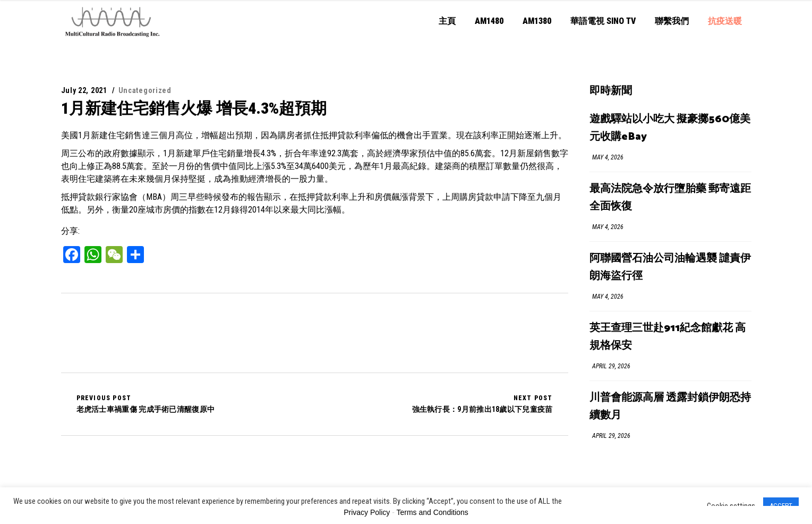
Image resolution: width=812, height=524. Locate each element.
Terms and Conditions (432, 512)
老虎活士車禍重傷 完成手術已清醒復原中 (146, 404)
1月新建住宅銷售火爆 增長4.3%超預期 (194, 108)
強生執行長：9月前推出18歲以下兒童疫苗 (482, 404)
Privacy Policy (367, 512)
